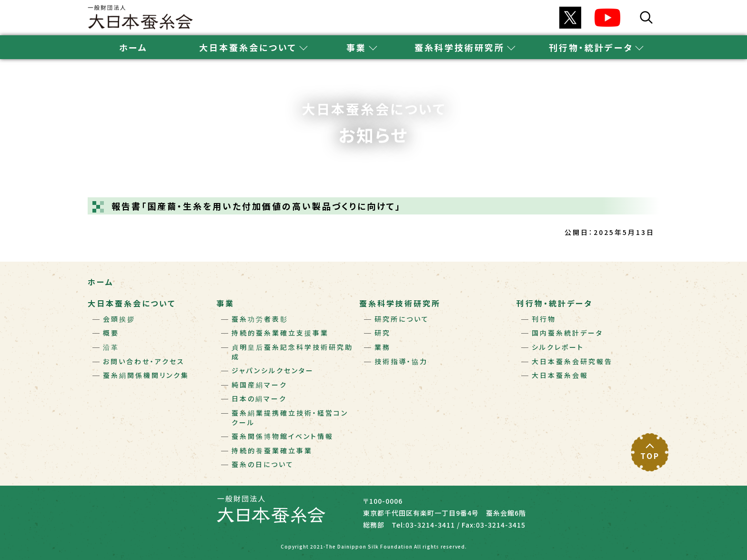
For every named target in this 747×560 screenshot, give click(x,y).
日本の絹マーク (259, 398)
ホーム (133, 47)
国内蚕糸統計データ (567, 333)
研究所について (402, 319)
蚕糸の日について (263, 464)
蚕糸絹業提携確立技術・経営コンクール (290, 417)
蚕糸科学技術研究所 (400, 303)
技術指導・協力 (401, 361)
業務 (383, 347)
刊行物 (544, 319)
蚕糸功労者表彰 (260, 319)
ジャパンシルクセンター (273, 370)
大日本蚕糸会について (132, 303)
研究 (383, 333)
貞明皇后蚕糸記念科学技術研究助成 (292, 352)
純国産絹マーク (259, 385)
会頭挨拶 (119, 319)
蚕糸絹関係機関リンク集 (146, 375)
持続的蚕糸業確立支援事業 (280, 333)
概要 (111, 333)
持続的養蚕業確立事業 (272, 450)
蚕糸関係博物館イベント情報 (283, 436)
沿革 (111, 347)
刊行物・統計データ (555, 303)
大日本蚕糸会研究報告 (572, 361)
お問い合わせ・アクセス (144, 361)
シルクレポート (558, 347)
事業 (225, 303)
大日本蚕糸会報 (560, 375)
